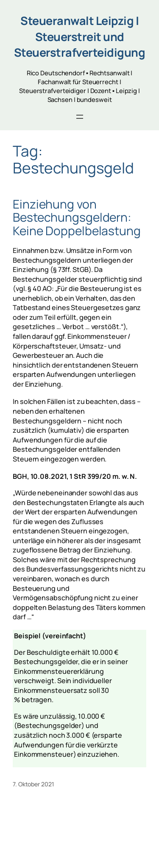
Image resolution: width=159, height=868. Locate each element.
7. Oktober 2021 (33, 784)
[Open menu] (80, 117)
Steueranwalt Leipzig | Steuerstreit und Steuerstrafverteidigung (80, 36)
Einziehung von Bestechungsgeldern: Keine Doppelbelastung (77, 218)
